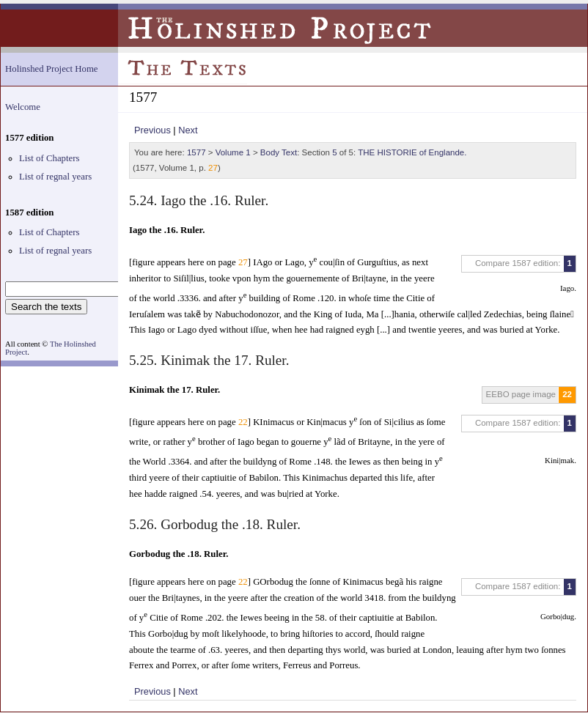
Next (188, 130)
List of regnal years (55, 177)
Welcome (23, 107)
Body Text (279, 152)
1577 (196, 152)
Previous (152, 130)
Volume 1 (233, 152)
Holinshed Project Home (52, 69)
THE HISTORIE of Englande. (412, 152)
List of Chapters (49, 158)
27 (213, 168)
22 (567, 394)
